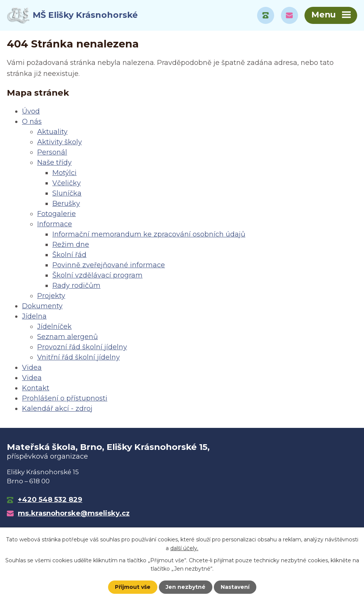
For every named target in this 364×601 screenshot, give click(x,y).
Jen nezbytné (186, 587)
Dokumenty (42, 306)
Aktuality (52, 132)
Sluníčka (67, 193)
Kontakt (36, 388)
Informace (55, 224)
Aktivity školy (60, 142)
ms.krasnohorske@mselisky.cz (74, 513)
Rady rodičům (76, 286)
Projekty (51, 296)
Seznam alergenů (67, 337)
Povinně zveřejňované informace (109, 265)
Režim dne (71, 245)
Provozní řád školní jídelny (82, 347)
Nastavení (235, 587)
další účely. (184, 548)
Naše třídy (54, 162)
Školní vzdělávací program (97, 275)
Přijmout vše (133, 587)
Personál (52, 152)
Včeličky (67, 183)
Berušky (66, 203)
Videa (32, 368)
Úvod (31, 111)
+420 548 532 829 (50, 500)
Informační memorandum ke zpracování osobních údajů (149, 234)
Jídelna (34, 316)
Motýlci (64, 173)
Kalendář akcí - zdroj (57, 409)
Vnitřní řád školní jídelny (78, 357)
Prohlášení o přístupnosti (65, 398)
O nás (32, 121)
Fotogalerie (56, 214)
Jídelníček (54, 327)
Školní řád (69, 255)
